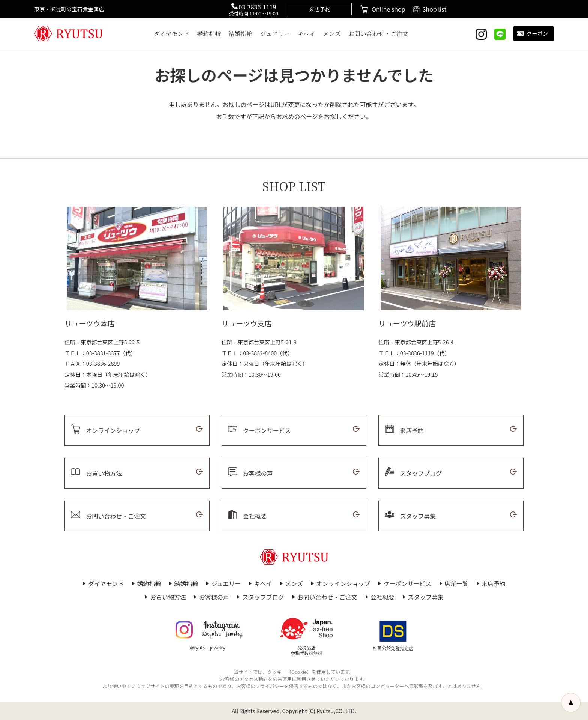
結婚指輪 (241, 34)
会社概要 (382, 597)
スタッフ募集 (426, 597)
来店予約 (493, 583)
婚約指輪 (209, 34)
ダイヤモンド (172, 34)
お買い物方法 (168, 597)
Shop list (434, 9)
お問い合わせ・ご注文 (378, 34)
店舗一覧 (456, 583)
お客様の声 (214, 597)
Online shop (388, 9)
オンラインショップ (343, 583)
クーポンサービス (407, 583)
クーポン (537, 33)
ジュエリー (275, 34)
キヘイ (306, 34)
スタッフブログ (263, 597)
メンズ (332, 34)
